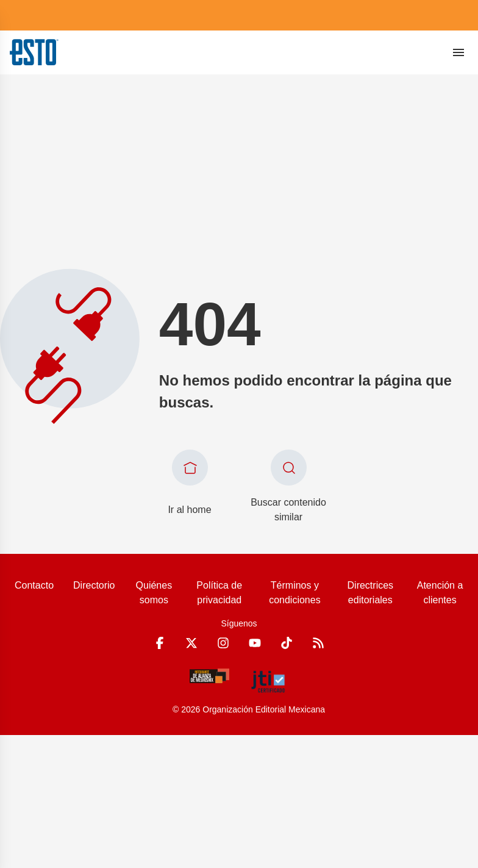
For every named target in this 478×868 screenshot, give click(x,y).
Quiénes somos (154, 593)
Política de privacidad (219, 593)
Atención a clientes (440, 593)
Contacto (34, 585)
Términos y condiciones (295, 593)
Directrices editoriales (371, 593)
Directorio (94, 585)
